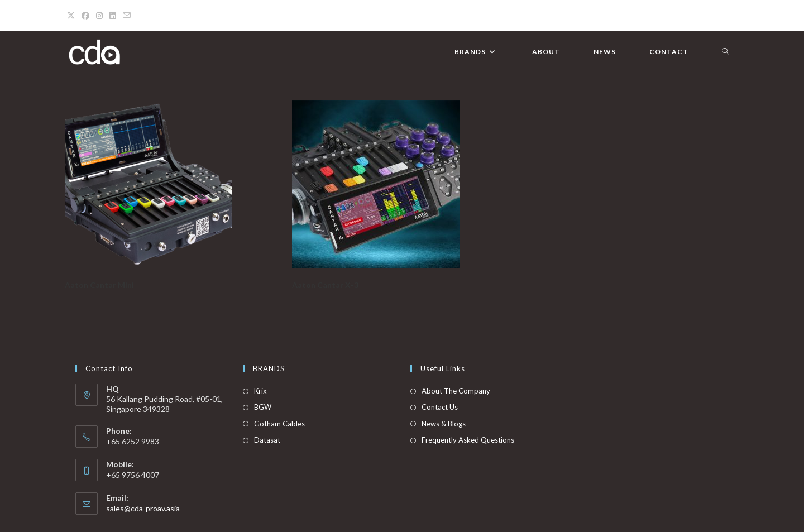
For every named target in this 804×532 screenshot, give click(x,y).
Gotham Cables (279, 424)
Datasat (267, 440)
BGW (263, 407)
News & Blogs (444, 424)
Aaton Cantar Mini (99, 285)
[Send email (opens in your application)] (127, 16)
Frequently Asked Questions (468, 440)
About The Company (456, 391)
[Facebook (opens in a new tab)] (85, 16)
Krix (260, 391)
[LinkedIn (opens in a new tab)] (113, 16)
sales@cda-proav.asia (143, 508)
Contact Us (440, 407)
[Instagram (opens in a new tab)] (99, 16)
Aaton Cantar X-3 (325, 285)
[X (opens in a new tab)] (73, 16)
